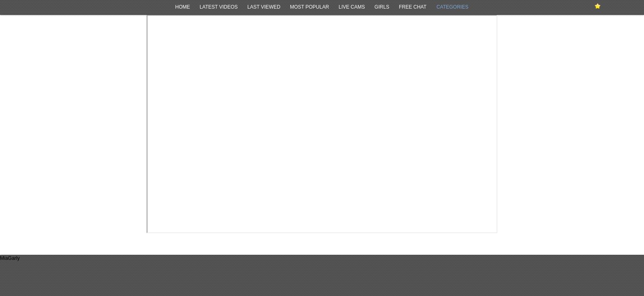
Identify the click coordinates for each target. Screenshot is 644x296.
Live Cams (352, 7)
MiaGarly (10, 258)
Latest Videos (219, 7)
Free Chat (413, 7)
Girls (382, 7)
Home (183, 7)
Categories (453, 7)
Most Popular (309, 7)
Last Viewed (264, 7)
